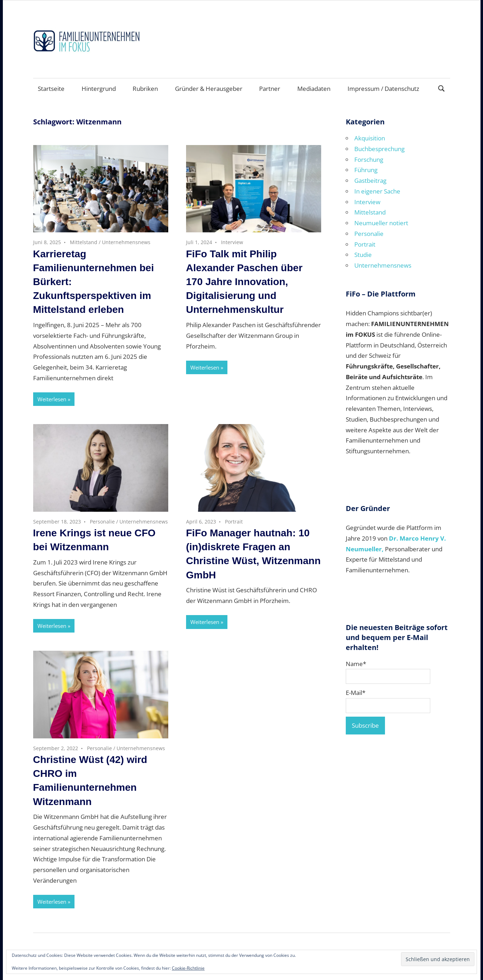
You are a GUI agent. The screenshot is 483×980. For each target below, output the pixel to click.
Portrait (234, 522)
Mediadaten (314, 89)
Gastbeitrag (370, 180)
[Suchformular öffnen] (441, 88)
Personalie (102, 522)
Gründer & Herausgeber (209, 89)
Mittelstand (84, 242)
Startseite (51, 89)
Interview (232, 242)
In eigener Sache (377, 191)
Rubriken (145, 89)
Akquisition (370, 138)
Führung (366, 170)
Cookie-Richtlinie (188, 968)
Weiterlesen (52, 399)
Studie (363, 255)
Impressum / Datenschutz (383, 89)
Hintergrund (99, 89)
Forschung (369, 159)
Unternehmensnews (126, 242)
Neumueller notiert (381, 223)
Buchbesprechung (379, 149)
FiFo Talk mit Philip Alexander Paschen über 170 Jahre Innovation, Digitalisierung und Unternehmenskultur (244, 282)
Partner (270, 89)
